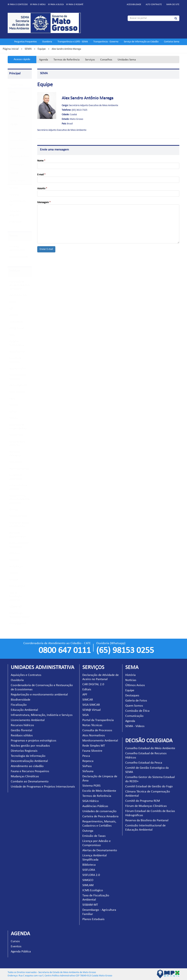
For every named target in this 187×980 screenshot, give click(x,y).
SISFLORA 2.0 (16, 567)
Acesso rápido (22, 59)
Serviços (90, 60)
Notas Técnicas (17, 352)
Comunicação (17, 165)
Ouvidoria (47, 42)
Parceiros (14, 195)
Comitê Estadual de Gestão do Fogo (149, 787)
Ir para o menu (38, 5)
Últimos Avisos (18, 116)
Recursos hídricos (22, 725)
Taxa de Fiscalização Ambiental (16, 597)
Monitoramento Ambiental (100, 741)
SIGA (12, 335)
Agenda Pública (21, 952)
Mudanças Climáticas (25, 776)
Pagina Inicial (16, 85)
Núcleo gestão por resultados (30, 746)
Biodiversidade (21, 700)
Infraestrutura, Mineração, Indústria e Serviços (42, 715)
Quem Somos (17, 149)
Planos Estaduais (18, 624)
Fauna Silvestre (17, 392)
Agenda (44, 60)
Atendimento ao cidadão (27, 766)
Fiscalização (19, 705)
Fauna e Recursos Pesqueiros (30, 771)
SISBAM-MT (16, 607)
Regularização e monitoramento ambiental (39, 695)
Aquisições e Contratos (26, 675)
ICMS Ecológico (17, 586)
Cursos (15, 941)
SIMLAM (14, 580)
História (14, 100)
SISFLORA (14, 560)
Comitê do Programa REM (143, 801)
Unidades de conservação (99, 811)
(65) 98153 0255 (125, 651)
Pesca (12, 399)
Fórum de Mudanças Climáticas (146, 806)
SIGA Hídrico (16, 462)
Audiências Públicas (19, 469)
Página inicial (11, 49)
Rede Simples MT (18, 385)
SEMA (28, 49)
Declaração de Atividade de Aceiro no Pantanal (19, 285)
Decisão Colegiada (19, 257)
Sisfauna (14, 418)
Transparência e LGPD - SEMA (73, 42)
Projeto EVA (16, 222)
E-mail (41, 175)
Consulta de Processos (97, 730)
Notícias (15, 108)
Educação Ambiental (24, 710)
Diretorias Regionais (24, 751)
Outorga (14, 510)
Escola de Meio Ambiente (99, 791)
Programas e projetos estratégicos (34, 741)
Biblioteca (15, 553)
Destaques (16, 132)
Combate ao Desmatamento (30, 782)
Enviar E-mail (46, 249)
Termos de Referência (67, 60)
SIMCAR (14, 315)
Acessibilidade (134, 5)
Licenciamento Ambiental (28, 720)
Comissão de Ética (20, 157)
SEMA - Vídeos (18, 181)
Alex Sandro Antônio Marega (88, 98)
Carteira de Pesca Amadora (100, 816)
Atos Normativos (18, 369)
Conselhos (106, 60)
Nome (41, 161)
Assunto (42, 189)
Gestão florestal (21, 730)
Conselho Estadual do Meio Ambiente (150, 748)
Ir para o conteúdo (18, 5)
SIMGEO (14, 573)
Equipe (42, 49)
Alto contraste (154, 5)
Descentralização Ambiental (29, 761)
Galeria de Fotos (19, 141)
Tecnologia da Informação (28, 756)
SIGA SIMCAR (16, 322)
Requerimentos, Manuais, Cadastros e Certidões (20, 499)
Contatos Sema (172, 42)
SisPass (13, 412)
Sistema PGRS (17, 435)
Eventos (16, 946)
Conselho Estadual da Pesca (144, 763)
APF (11, 309)
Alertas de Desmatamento (100, 850)
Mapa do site (173, 5)
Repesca (14, 405)
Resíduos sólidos (22, 736)
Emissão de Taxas (18, 516)
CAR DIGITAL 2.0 (18, 296)
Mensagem (44, 202)
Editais (13, 302)
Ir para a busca (56, 5)
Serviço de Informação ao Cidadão (141, 42)
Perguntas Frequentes (25, 42)
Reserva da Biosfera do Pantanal (147, 820)
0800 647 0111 (65, 651)
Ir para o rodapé (75, 5)
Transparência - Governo (106, 42)
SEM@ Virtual (17, 328)
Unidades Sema (127, 60)
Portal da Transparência (98, 720)
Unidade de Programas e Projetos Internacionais (43, 787)
